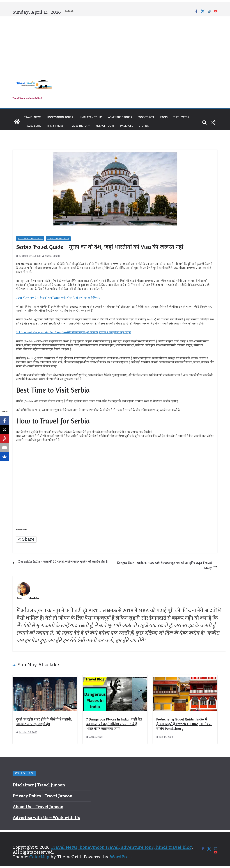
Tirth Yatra (181, 117)
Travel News (33, 117)
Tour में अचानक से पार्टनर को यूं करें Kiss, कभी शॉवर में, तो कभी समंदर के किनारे (58, 298)
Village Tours (105, 126)
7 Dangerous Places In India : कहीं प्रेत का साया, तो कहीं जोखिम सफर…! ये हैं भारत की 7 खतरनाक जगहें (114, 724)
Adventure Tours (120, 117)
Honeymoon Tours (60, 117)
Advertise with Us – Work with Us (46, 818)
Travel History (79, 126)
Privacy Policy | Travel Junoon (42, 796)
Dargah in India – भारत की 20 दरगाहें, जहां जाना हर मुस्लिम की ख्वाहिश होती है (60, 562)
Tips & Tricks (55, 126)
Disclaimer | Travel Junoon (39, 785)
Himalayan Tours (91, 117)
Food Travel (146, 117)
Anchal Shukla (52, 256)
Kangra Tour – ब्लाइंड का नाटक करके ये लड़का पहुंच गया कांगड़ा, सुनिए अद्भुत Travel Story (167, 566)
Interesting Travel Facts (30, 239)
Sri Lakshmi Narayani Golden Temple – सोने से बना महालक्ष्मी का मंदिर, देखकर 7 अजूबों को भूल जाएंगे (73, 333)
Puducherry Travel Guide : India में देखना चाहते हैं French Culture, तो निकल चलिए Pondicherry (184, 724)
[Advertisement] (115, 43)
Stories (144, 126)
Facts (164, 117)
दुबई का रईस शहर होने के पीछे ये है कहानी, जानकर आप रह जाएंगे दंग (44, 721)
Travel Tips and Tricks (58, 239)
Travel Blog (32, 126)
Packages (127, 126)
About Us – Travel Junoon (38, 807)
